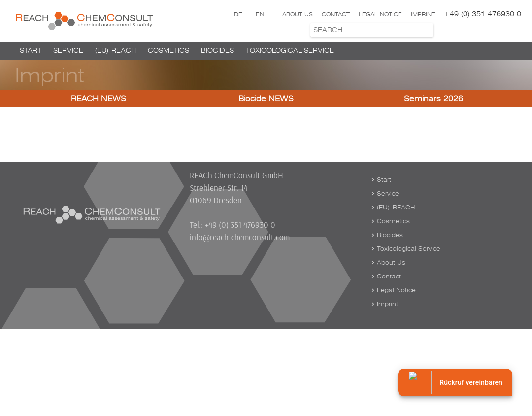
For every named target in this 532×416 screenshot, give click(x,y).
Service (68, 51)
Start (31, 51)
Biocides (217, 51)
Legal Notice (380, 15)
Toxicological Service (290, 51)
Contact (336, 15)
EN (260, 15)
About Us (298, 15)
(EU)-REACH (116, 51)
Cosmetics (168, 51)
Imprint (423, 15)
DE (238, 15)
